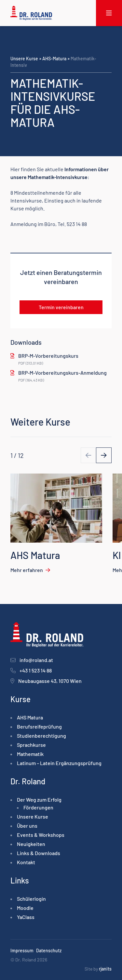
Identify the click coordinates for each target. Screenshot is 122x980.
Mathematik (30, 754)
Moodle (25, 908)
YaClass (26, 917)
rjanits (105, 969)
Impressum (22, 950)
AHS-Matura (54, 59)
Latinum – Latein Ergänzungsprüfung (59, 763)
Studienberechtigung (41, 736)
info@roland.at (36, 660)
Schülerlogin (31, 899)
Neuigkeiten (31, 844)
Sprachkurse (31, 745)
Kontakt (26, 862)
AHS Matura (30, 717)
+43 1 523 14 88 (36, 670)
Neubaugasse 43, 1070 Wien (50, 681)
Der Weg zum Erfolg (39, 799)
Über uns (27, 826)
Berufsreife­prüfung (39, 726)
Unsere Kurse (24, 59)
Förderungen (38, 807)
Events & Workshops (41, 835)
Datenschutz (49, 950)
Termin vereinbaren (61, 307)
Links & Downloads (39, 853)
